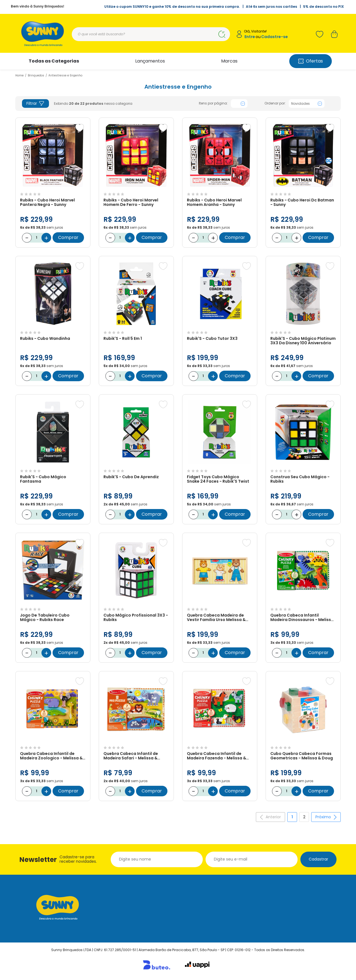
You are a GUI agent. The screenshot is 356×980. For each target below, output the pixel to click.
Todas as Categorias (54, 61)
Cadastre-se (275, 37)
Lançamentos (150, 61)
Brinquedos (36, 75)
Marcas (229, 61)
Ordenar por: (275, 103)
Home (19, 75)
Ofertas (311, 61)
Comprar (68, 237)
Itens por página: (213, 103)
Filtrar (35, 104)
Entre (250, 37)
